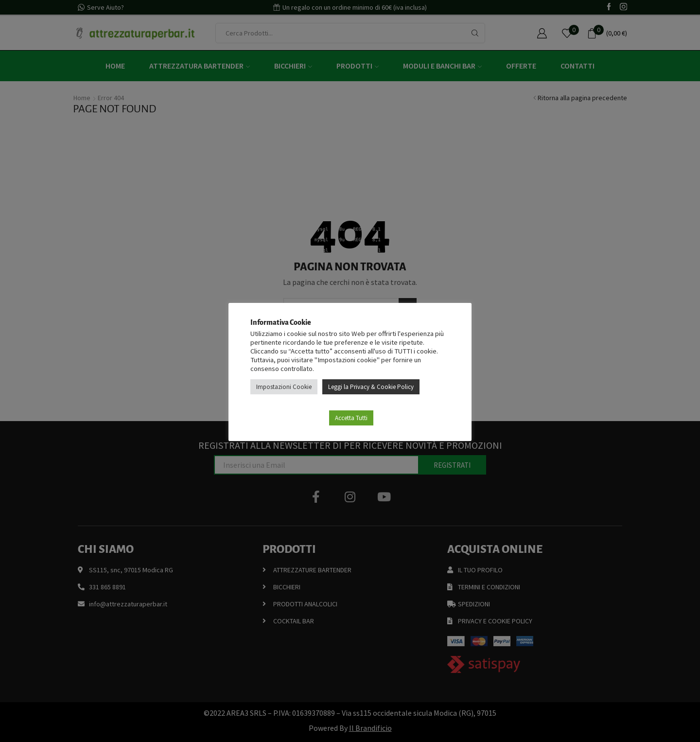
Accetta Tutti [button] (351, 418)
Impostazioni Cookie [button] (284, 387)
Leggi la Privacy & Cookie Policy (371, 387)
